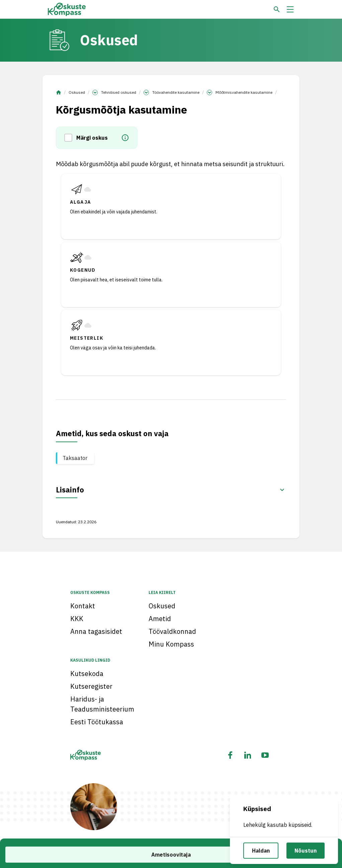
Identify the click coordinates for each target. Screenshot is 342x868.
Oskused (77, 92)
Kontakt (83, 606)
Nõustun (306, 851)
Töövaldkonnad (172, 631)
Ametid (160, 619)
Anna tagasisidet (96, 631)
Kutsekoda (87, 674)
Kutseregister (91, 686)
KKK (77, 619)
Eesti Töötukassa (97, 722)
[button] (70, 138)
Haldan (261, 851)
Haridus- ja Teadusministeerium (102, 704)
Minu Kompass (171, 644)
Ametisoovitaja (171, 855)
